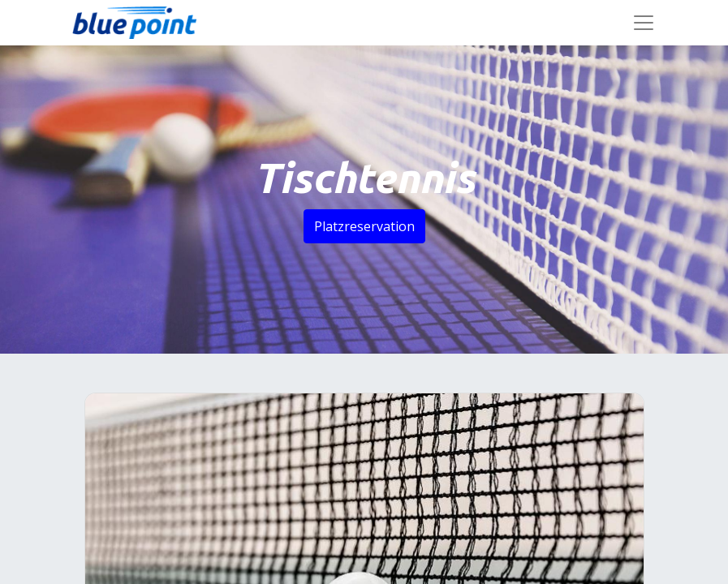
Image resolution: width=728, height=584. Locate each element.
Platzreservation (364, 226)
